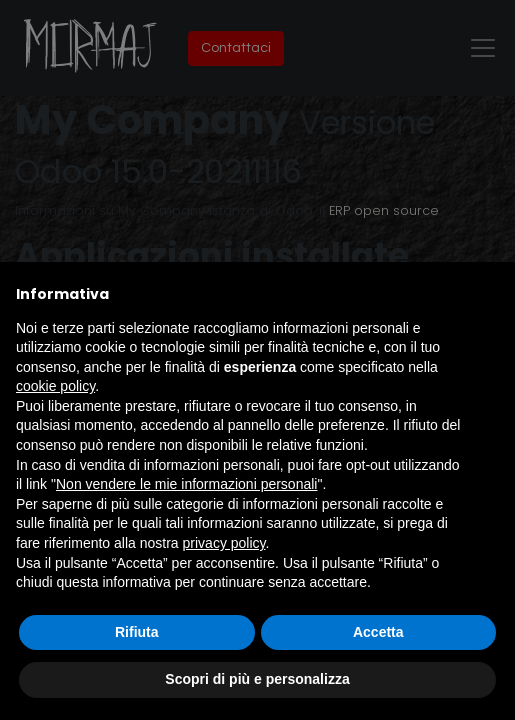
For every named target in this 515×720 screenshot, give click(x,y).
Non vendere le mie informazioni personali (186, 484)
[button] (489, 294)
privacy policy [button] (224, 543)
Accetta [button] (378, 632)
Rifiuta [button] (137, 632)
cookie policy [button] (55, 386)
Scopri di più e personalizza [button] (257, 679)
